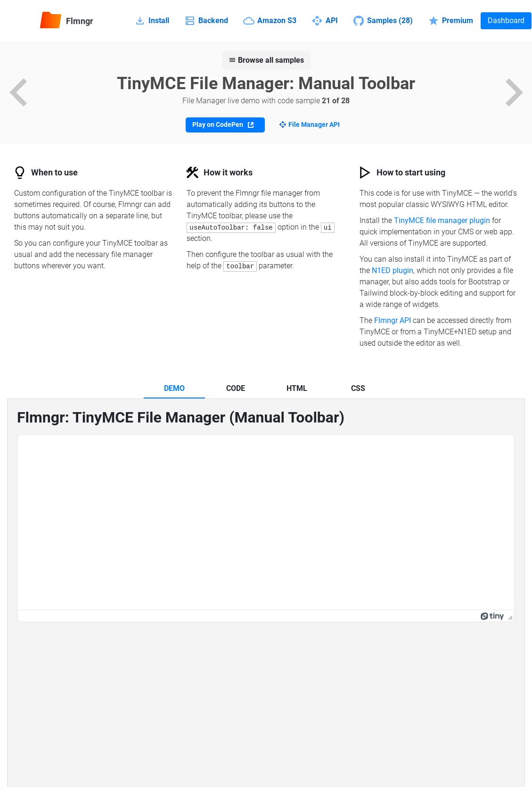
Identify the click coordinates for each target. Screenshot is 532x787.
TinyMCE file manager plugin (442, 220)
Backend (206, 21)
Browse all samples (266, 60)
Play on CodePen (223, 125)
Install (152, 21)
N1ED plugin (393, 270)
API (325, 21)
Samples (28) (383, 21)
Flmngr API (393, 320)
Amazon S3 (270, 21)
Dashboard (506, 21)
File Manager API (314, 124)
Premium (450, 21)
